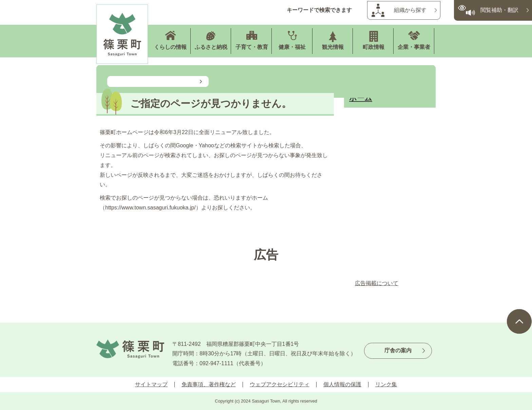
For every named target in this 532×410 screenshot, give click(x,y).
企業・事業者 (414, 47)
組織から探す (410, 10)
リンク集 (386, 384)
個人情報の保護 (342, 384)
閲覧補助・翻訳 (499, 10)
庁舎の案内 (398, 350)
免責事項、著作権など (209, 384)
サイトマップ (151, 384)
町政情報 (374, 47)
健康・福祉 (292, 47)
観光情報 (333, 47)
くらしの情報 (170, 47)
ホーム (361, 98)
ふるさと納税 (211, 47)
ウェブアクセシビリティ (280, 384)
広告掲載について (377, 283)
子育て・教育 (252, 47)
